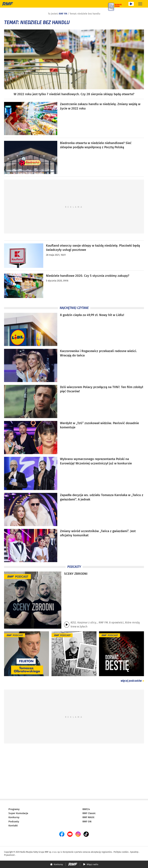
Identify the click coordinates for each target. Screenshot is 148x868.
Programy (14, 809)
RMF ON (87, 822)
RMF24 (86, 809)
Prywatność (9, 855)
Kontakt (13, 826)
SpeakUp (134, 852)
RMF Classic (89, 813)
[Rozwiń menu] (140, 4)
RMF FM (63, 14)
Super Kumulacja (18, 813)
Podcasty (14, 822)
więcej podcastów (131, 681)
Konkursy (14, 817)
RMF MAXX (88, 817)
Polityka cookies (121, 852)
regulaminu (107, 852)
